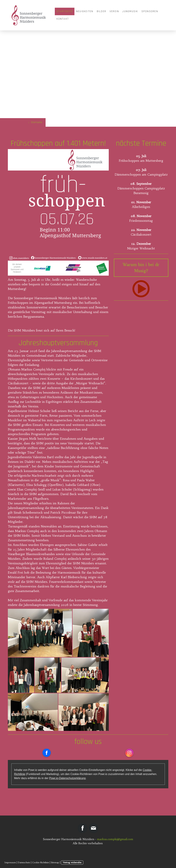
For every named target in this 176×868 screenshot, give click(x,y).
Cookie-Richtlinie (41, 862)
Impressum (10, 862)
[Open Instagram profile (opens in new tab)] (129, 753)
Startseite (65, 11)
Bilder (101, 11)
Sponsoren (150, 11)
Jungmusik (130, 11)
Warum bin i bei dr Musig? (141, 268)
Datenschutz (24, 862)
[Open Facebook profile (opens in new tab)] (47, 753)
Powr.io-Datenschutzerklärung (67, 778)
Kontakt (63, 19)
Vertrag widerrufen (72, 862)
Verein (114, 11)
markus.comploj (108, 839)
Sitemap (55, 862)
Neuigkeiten (85, 11)
